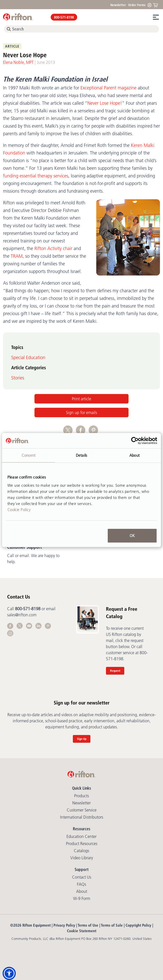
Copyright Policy (138, 925)
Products (81, 796)
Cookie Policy (19, 509)
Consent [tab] (29, 455)
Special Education (28, 358)
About (82, 891)
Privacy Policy (64, 925)
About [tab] (134, 455)
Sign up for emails (81, 412)
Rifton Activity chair (53, 249)
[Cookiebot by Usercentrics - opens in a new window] (135, 441)
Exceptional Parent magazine (108, 88)
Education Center (81, 836)
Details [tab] (81, 455)
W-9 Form (82, 898)
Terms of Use (88, 925)
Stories (18, 378)
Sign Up (82, 739)
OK (132, 535)
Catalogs (81, 851)
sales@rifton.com (22, 615)
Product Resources (82, 844)
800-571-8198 (64, 17)
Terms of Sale (112, 925)
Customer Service (82, 810)
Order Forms (137, 5)
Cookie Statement (82, 931)
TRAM (17, 256)
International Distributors (82, 817)
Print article (81, 399)
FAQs (81, 884)
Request (115, 671)
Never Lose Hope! (105, 103)
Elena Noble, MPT (18, 62)
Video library (82, 858)
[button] (9, 973)
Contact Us (82, 877)
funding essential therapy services (36, 176)
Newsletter (118, 5)
